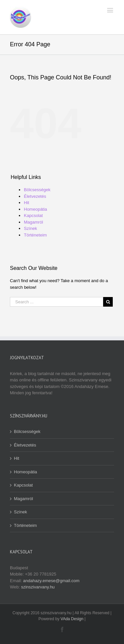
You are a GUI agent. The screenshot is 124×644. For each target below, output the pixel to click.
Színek (30, 228)
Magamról (33, 222)
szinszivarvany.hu (38, 587)
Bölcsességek (37, 190)
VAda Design (72, 619)
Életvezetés (35, 196)
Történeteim (35, 235)
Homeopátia (35, 209)
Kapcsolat (33, 215)
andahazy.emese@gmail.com (51, 581)
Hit (26, 203)
